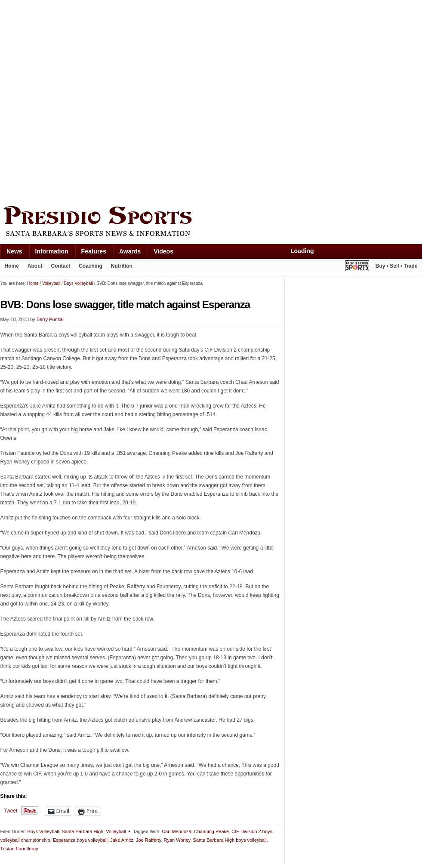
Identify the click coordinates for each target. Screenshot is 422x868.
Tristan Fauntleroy (19, 849)
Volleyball (116, 831)
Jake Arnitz (122, 840)
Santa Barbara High (83, 831)
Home (12, 266)
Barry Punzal (50, 319)
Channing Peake (211, 831)
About (35, 266)
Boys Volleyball (43, 831)
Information (52, 251)
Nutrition (122, 266)
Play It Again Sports (357, 267)
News (14, 251)
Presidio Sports (211, 222)
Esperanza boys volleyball (80, 840)
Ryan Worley (177, 840)
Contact (61, 266)
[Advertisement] (100, 101)
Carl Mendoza (176, 831)
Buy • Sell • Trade (397, 266)
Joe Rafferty (148, 840)
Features (94, 251)
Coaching (91, 266)
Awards (130, 251)
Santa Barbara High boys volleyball (230, 840)
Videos (163, 251)
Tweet (11, 811)
